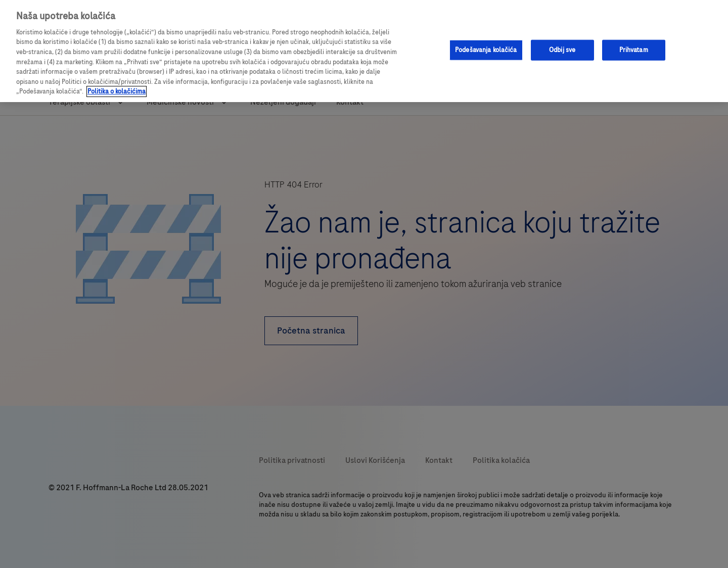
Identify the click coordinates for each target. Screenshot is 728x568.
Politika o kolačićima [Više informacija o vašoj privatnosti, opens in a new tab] (117, 91)
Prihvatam (634, 50)
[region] (364, 51)
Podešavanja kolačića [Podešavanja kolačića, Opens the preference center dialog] (486, 50)
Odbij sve (562, 50)
